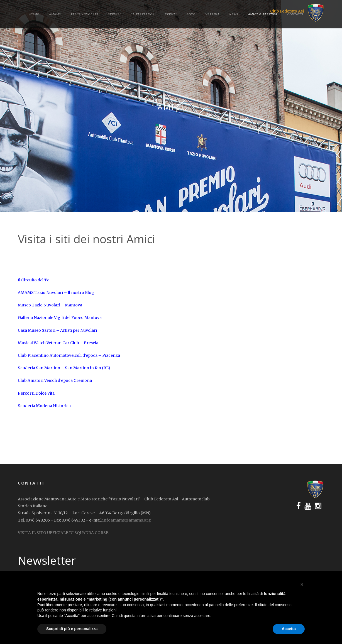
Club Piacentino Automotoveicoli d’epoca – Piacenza (69, 355)
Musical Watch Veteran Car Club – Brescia (58, 343)
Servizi (114, 14)
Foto (191, 14)
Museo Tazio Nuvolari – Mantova (50, 305)
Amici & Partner (263, 14)
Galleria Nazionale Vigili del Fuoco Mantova (60, 318)
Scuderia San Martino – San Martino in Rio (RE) (64, 368)
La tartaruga (143, 14)
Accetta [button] (289, 629)
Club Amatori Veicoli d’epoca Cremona (55, 380)
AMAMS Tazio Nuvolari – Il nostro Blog (56, 292)
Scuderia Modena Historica (44, 406)
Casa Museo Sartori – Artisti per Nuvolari (57, 330)
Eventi (171, 14)
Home (34, 14)
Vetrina (212, 14)
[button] (302, 584)
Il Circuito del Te (34, 280)
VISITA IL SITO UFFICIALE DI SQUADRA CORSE (63, 533)
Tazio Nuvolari (84, 14)
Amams (55, 14)
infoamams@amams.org (127, 520)
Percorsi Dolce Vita (36, 393)
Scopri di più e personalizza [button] (72, 629)
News (234, 14)
